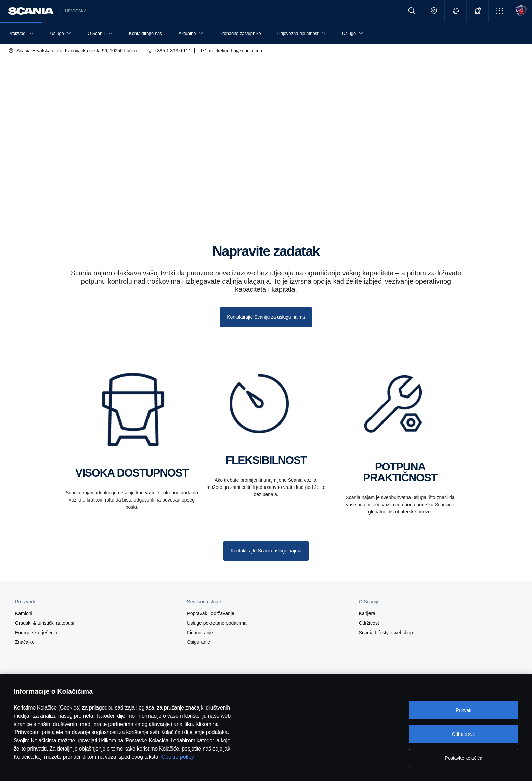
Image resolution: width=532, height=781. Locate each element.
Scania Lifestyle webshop (386, 633)
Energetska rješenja (36, 633)
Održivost (369, 623)
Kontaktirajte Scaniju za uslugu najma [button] (266, 317)
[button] (499, 11)
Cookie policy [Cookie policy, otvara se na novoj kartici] (178, 757)
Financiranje (200, 633)
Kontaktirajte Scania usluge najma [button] (266, 551)
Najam (51, 191)
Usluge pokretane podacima (217, 623)
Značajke (25, 642)
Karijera (367, 613)
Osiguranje (198, 642)
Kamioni (24, 613)
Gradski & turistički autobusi (45, 623)
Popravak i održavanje (211, 613)
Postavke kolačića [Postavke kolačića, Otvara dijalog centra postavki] (464, 758)
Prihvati (464, 710)
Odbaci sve (464, 734)
